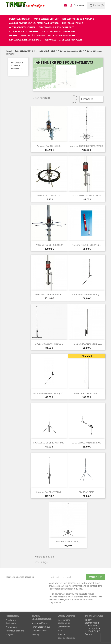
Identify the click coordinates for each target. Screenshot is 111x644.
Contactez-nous (39, 631)
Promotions (11, 627)
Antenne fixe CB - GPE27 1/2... (87, 245)
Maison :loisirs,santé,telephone (27, 36)
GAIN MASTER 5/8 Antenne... (49, 294)
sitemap (36, 634)
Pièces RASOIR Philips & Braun (25, 40)
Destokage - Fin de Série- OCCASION (63, 40)
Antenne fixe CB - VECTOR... (49, 492)
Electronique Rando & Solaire (58, 31)
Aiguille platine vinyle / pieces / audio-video (34, 23)
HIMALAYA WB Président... (87, 393)
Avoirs (61, 630)
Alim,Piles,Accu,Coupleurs (24, 31)
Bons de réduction (67, 638)
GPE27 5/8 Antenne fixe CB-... (49, 344)
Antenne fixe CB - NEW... (68, 542)
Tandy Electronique (41, 627)
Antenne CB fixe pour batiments (17, 66)
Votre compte (66, 616)
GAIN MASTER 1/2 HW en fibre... (87, 195)
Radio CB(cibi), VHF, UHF (46, 19)
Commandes (64, 627)
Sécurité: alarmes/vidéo (62, 36)
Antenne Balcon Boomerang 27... (49, 393)
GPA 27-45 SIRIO (87, 492)
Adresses (62, 634)
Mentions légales (40, 623)
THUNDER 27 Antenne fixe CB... (87, 344)
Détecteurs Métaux (20, 19)
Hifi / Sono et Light (73, 23)
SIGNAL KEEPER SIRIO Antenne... (49, 443)
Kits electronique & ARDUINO (78, 19)
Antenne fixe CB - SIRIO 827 (49, 245)
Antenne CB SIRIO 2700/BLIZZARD (87, 146)
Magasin (10, 634)
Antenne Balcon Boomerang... (87, 294)
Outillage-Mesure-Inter (22, 27)
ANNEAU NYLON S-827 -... (49, 195)
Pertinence (91, 99)
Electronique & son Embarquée (56, 27)
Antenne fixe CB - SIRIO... (49, 146)
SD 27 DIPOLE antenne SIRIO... (87, 443)
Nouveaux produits (15, 631)
